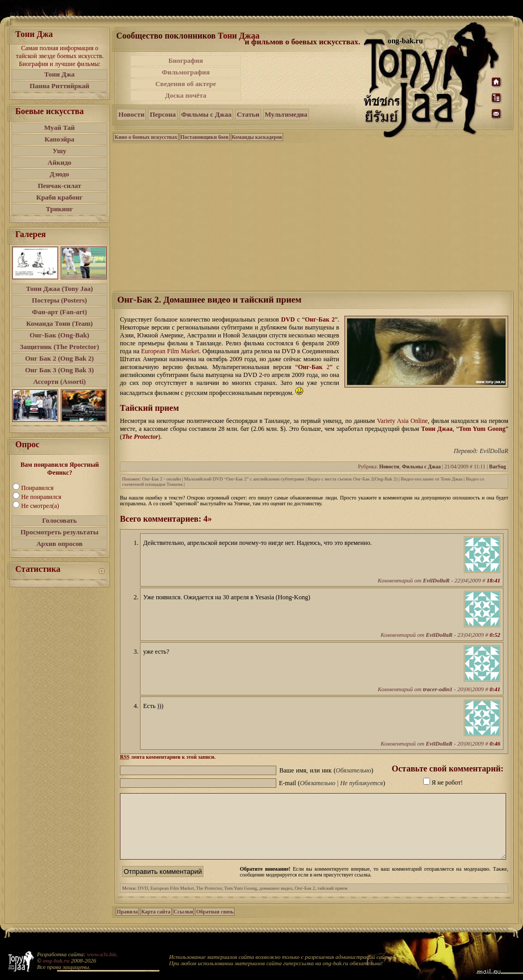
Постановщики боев (205, 137)
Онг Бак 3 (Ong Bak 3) (59, 370)
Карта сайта (156, 924)
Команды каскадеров (257, 137)
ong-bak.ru (56, 960)
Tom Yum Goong (482, 429)
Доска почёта (185, 95)
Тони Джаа (239, 36)
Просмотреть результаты (60, 532)
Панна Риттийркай (59, 86)
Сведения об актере (186, 84)
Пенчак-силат (59, 186)
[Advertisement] (314, 216)
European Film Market (172, 901)
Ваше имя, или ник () (326, 770)
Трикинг (59, 209)
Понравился (37, 488)
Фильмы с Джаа (206, 114)
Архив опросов (60, 544)
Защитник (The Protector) (60, 347)
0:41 (495, 689)
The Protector (140, 437)
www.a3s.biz (102, 954)
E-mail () (332, 783)
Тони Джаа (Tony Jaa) (59, 289)
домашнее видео (276, 901)
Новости (131, 114)
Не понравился (41, 497)
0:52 (495, 635)
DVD (288, 319)
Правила (127, 924)
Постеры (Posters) (59, 300)
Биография (186, 60)
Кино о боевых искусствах (146, 137)
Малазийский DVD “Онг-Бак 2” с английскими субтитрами (244, 479)
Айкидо (59, 162)
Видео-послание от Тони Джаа (432, 479)
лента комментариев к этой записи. (168, 757)
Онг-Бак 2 (320, 319)
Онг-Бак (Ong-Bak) (59, 335)
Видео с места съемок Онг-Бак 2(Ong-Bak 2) (352, 479)
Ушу (60, 151)
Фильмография (186, 72)
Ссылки (184, 924)
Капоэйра (59, 139)
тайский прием (333, 901)
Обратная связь (215, 924)
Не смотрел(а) (40, 506)
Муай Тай (59, 128)
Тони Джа (60, 74)
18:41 (493, 580)
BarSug (498, 467)
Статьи (248, 114)
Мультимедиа (286, 114)
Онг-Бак (310, 367)
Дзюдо (59, 174)
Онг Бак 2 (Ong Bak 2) (59, 358)
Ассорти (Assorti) (60, 381)
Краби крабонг (60, 197)
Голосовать (60, 520)
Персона (162, 114)
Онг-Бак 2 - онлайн (161, 479)
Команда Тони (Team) (59, 323)
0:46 (495, 743)
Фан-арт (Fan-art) (60, 312)
